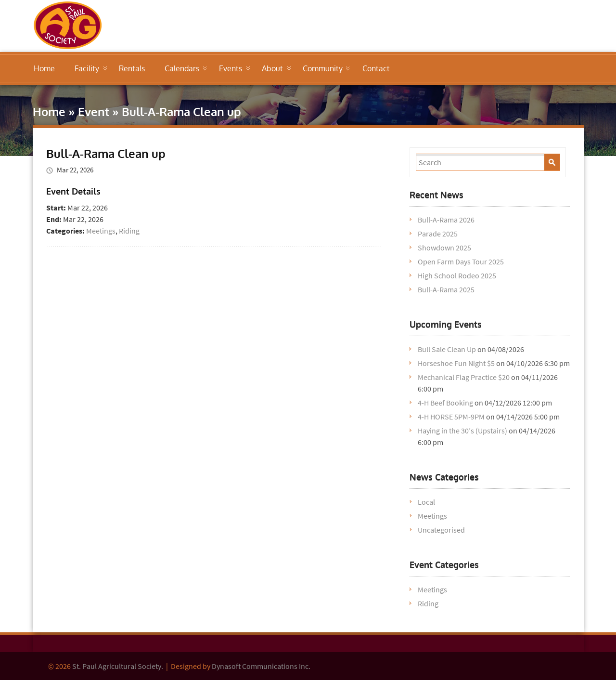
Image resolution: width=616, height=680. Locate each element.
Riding (129, 231)
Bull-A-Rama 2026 (446, 220)
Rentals (132, 68)
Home (44, 68)
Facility (87, 68)
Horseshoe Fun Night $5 (456, 363)
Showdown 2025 (444, 248)
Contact (376, 68)
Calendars (182, 68)
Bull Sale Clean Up (447, 349)
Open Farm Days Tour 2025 (461, 262)
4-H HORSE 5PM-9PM (451, 417)
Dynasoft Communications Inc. (261, 666)
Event (94, 111)
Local (426, 502)
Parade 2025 (438, 234)
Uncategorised (441, 530)
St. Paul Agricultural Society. (118, 666)
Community (323, 68)
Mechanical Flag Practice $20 (464, 377)
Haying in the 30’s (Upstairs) (462, 431)
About (272, 68)
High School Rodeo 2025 (457, 275)
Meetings (101, 231)
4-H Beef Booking (445, 403)
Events (231, 68)
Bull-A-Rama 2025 (446, 289)
